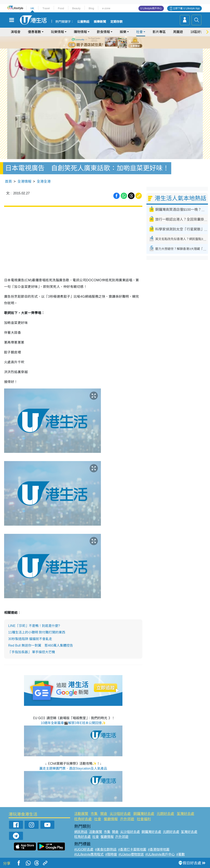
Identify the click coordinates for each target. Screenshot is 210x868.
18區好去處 (199, 32)
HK (32, 8)
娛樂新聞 (100, 22)
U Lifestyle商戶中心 (151, 8)
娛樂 (123, 32)
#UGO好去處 (84, 846)
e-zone (106, 8)
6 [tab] (116, 42)
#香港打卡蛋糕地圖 (132, 846)
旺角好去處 (83, 815)
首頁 (8, 178)
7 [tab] (106, 47)
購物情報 (80, 32)
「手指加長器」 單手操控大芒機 (32, 648)
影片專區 (159, 32)
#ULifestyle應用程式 (89, 851)
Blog (91, 8)
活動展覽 (81, 810)
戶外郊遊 (127, 815)
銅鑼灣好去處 (144, 810)
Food (61, 8)
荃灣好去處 (185, 810)
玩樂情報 (57, 32)
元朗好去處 (165, 810)
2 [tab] (100, 42)
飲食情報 (103, 32)
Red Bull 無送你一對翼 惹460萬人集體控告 (41, 642)
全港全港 (44, 178)
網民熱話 (81, 828)
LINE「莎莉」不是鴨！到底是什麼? (34, 622)
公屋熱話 (83, 22)
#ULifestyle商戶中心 (160, 851)
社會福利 (144, 815)
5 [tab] (112, 42)
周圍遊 (178, 32)
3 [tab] (104, 42)
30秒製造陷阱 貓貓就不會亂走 (30, 635)
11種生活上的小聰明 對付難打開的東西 (37, 629)
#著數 (181, 851)
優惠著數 (34, 32)
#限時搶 (111, 851)
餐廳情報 (111, 815)
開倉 (104, 810)
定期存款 (116, 22)
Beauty (76, 8)
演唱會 (16, 32)
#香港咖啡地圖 (159, 846)
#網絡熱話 (82, 856)
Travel (46, 8)
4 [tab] (108, 42)
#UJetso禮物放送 (131, 851)
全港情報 (24, 178)
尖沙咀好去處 (120, 810)
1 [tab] (96, 42)
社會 (139, 32)
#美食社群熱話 (106, 846)
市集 (94, 810)
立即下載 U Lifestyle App (186, 8)
